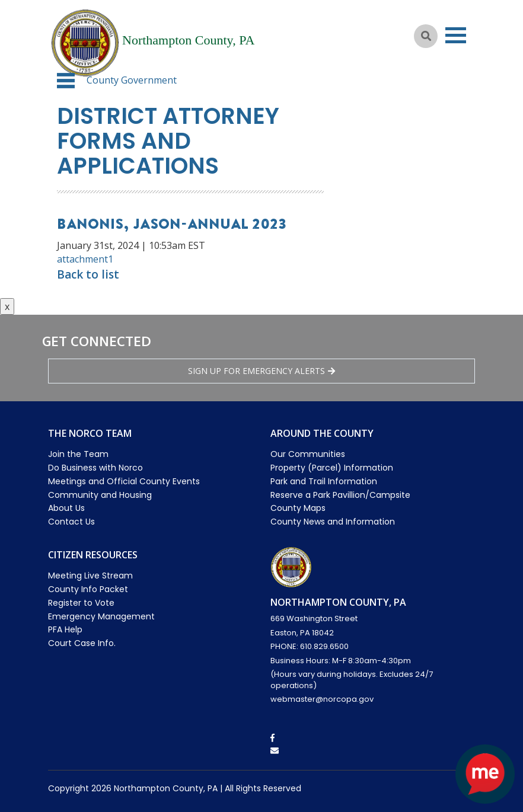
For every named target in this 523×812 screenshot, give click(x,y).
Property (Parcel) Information (332, 468)
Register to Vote (81, 603)
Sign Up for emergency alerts (261, 371)
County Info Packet (88, 589)
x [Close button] (7, 306)
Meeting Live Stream (90, 576)
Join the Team (78, 454)
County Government (132, 80)
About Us (66, 508)
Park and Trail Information (324, 481)
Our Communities (308, 454)
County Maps (298, 508)
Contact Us (71, 522)
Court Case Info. (82, 643)
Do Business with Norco (95, 468)
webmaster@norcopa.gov (322, 699)
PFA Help (65, 629)
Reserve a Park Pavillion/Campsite (340, 495)
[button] (66, 81)
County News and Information (333, 522)
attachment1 (85, 259)
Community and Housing (100, 495)
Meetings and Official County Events (124, 481)
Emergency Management (101, 616)
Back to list (88, 274)
